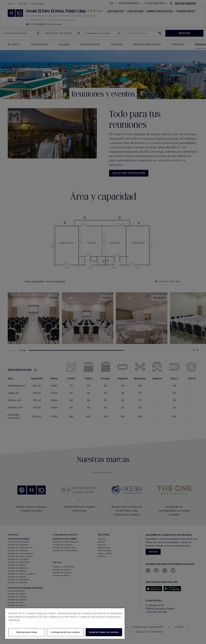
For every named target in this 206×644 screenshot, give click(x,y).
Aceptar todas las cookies (104, 632)
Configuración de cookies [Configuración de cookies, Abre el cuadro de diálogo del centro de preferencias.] (65, 632)
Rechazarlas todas (27, 632)
